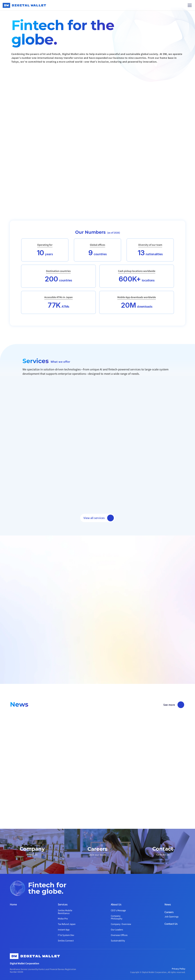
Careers (169, 912)
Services (63, 904)
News (168, 904)
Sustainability (118, 941)
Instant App (64, 930)
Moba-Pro (63, 918)
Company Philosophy (117, 917)
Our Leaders (117, 930)
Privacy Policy (179, 969)
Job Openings (171, 916)
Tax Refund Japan (67, 924)
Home (13, 904)
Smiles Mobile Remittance (65, 912)
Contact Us (171, 924)
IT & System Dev (66, 935)
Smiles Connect (66, 941)
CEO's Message (118, 910)
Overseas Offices (119, 935)
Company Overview (121, 924)
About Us (116, 904)
